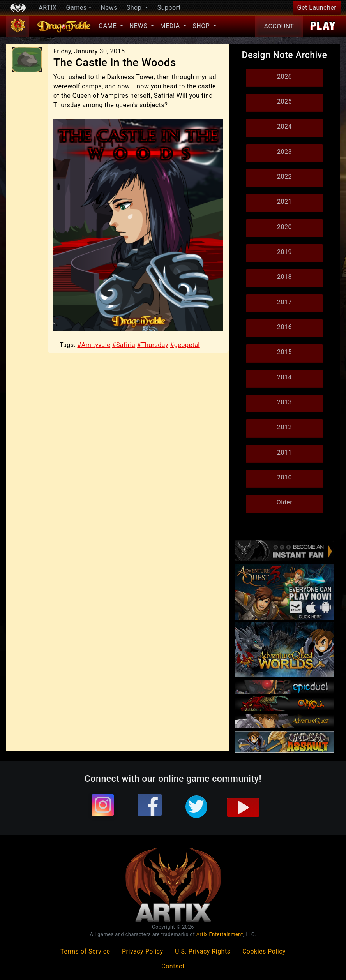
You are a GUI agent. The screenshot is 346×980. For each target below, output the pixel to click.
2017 (284, 302)
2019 (284, 252)
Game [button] (109, 26)
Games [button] (77, 8)
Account (279, 26)
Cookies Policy (264, 951)
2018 (284, 277)
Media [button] (171, 26)
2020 (284, 227)
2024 (284, 126)
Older (284, 502)
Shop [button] (135, 8)
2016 (284, 327)
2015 (284, 352)
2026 (284, 77)
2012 (284, 427)
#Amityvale (94, 345)
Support (169, 8)
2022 (284, 177)
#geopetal (185, 345)
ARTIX (48, 8)
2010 (284, 477)
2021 (284, 202)
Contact (173, 966)
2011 (284, 452)
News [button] (139, 26)
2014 (284, 377)
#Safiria (124, 345)
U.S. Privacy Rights (203, 951)
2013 (284, 402)
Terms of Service (85, 951)
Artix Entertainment (220, 934)
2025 (284, 101)
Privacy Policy (143, 951)
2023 (284, 152)
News (109, 8)
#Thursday (153, 345)
